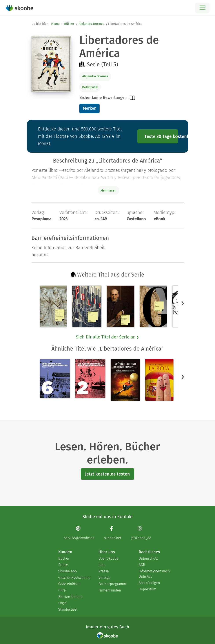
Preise (63, 565)
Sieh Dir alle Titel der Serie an (107, 337)
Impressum (148, 589)
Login (62, 603)
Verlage (105, 578)
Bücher (69, 24)
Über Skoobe (108, 558)
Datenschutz (148, 558)
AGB (142, 565)
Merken (90, 108)
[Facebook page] (113, 533)
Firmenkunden (110, 590)
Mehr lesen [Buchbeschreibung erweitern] (108, 191)
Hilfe (62, 590)
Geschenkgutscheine (74, 578)
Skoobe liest (68, 609)
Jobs (102, 565)
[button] (183, 303)
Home (55, 24)
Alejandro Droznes (91, 24)
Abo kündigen (149, 583)
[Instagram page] (141, 533)
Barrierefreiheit (70, 597)
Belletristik (90, 87)
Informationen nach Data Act (154, 574)
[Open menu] (202, 8)
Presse (104, 571)
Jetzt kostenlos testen (107, 474)
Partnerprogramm (112, 584)
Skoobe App (67, 571)
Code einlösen (69, 584)
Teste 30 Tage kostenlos (161, 136)
